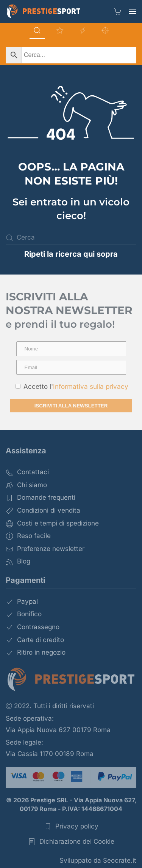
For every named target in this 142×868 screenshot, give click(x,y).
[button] (133, 11)
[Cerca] (71, 238)
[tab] (37, 31)
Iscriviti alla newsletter (71, 406)
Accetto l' (72, 387)
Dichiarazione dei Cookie (71, 842)
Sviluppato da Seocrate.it (98, 860)
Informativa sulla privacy (91, 387)
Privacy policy (71, 826)
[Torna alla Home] (44, 11)
